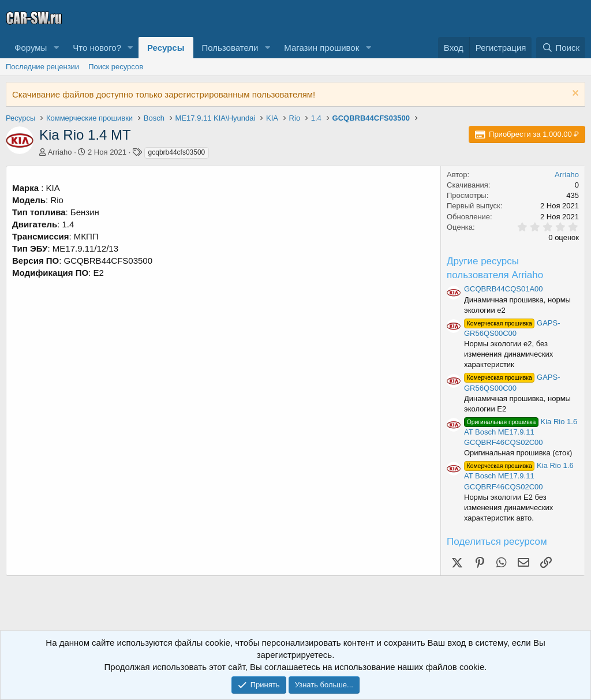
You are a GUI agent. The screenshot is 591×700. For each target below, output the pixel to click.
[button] (56, 48)
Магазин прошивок (321, 48)
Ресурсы (166, 48)
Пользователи (230, 48)
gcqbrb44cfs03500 (177, 152)
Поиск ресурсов (116, 67)
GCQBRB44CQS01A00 (504, 289)
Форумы (31, 48)
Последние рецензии (42, 67)
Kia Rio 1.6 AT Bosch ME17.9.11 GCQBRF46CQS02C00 (521, 432)
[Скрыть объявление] (574, 94)
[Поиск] (561, 48)
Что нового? (97, 48)
